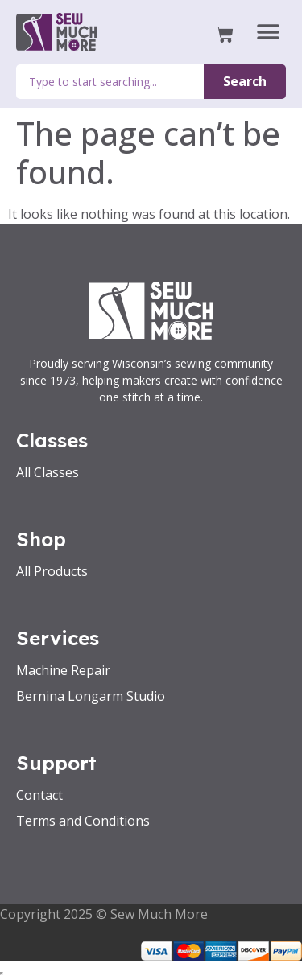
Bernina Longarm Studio (91, 696)
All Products (52, 571)
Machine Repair (63, 670)
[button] (268, 33)
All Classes (48, 472)
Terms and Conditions (83, 821)
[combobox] (110, 82)
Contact (39, 795)
